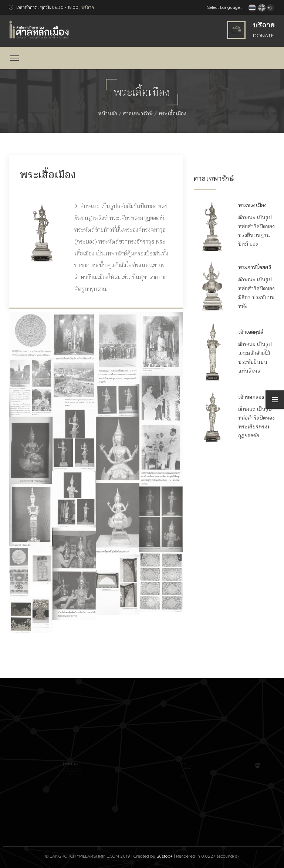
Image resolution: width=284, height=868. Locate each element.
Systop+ (165, 856)
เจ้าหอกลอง (251, 397)
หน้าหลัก (108, 113)
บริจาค (88, 7)
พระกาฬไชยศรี (255, 267)
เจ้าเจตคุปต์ (251, 332)
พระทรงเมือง (252, 205)
